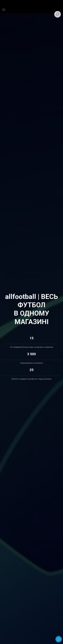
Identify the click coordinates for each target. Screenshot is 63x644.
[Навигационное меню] (4, 10)
